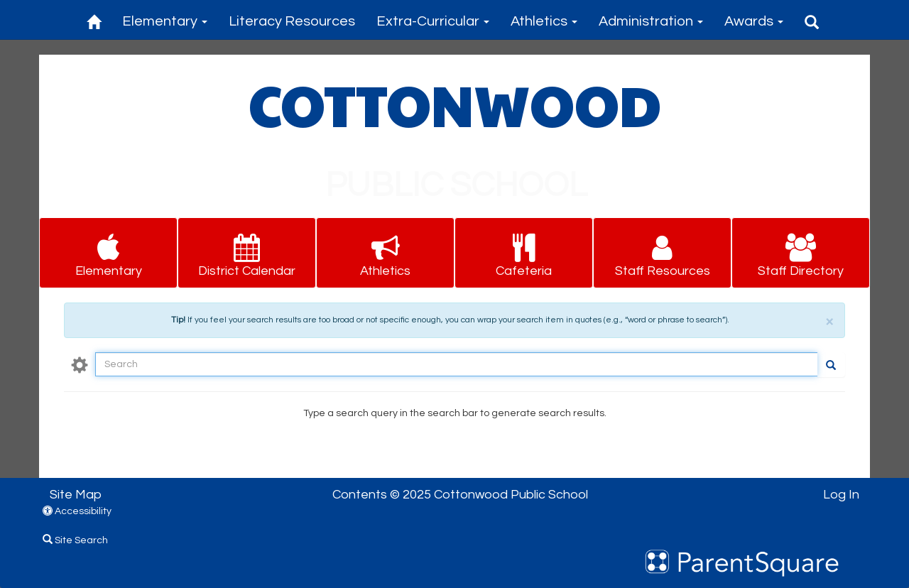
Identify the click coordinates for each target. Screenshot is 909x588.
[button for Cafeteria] (524, 253)
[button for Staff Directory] (801, 253)
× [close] (829, 321)
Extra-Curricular (433, 21)
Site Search (75, 540)
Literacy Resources (292, 21)
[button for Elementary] (108, 253)
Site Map (76, 495)
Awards (754, 21)
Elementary (165, 21)
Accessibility (77, 511)
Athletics (544, 21)
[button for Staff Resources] (662, 253)
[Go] (831, 364)
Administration (651, 21)
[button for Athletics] (385, 253)
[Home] (94, 20)
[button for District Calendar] (247, 253)
